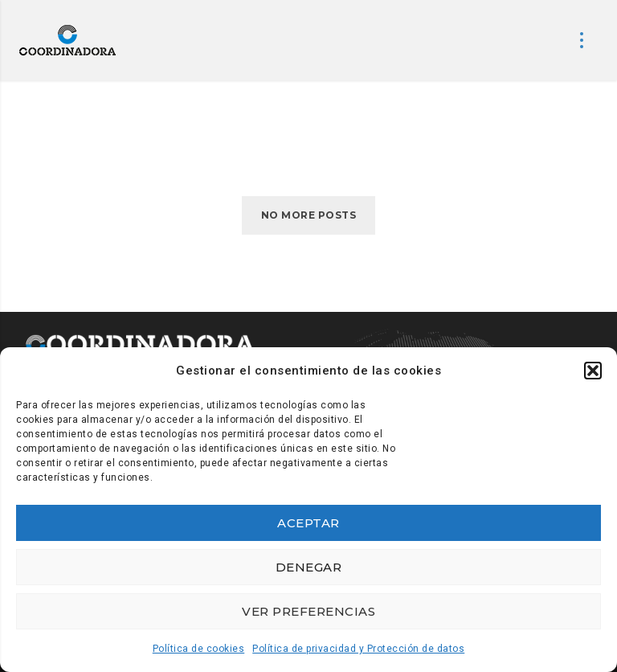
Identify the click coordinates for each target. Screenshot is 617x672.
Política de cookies (199, 649)
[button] (593, 371)
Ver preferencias (308, 611)
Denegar (309, 567)
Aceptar (308, 523)
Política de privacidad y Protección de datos (358, 649)
